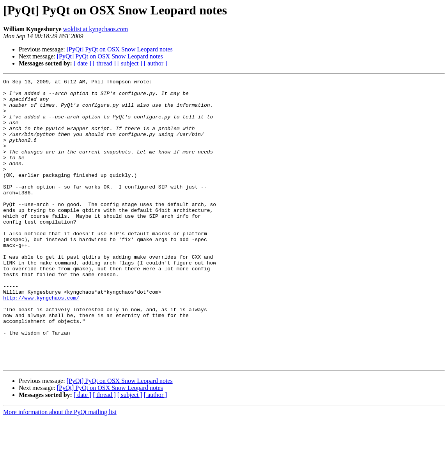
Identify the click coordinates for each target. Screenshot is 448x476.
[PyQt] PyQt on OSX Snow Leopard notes (120, 49)
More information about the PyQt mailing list (60, 469)
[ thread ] (104, 63)
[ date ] (82, 63)
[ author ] (156, 63)
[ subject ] (130, 63)
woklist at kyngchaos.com (96, 29)
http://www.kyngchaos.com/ (41, 342)
